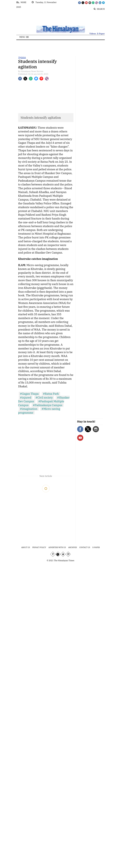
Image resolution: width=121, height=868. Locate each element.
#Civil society (44, 397)
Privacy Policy (39, 547)
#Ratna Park (51, 394)
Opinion (22, 57)
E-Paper (101, 34)
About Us (26, 547)
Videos (93, 34)
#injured (26, 397)
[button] (24, 37)
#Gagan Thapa (29, 394)
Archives (73, 547)
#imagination (29, 409)
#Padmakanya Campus (48, 405)
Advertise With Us (57, 547)
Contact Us (85, 547)
